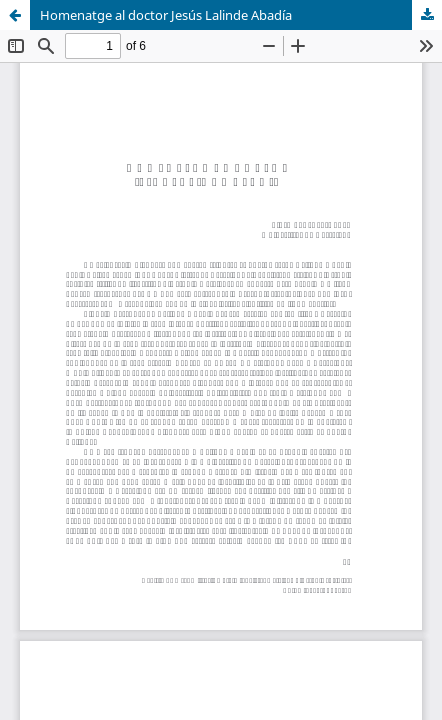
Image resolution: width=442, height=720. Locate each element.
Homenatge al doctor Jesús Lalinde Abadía (166, 15)
